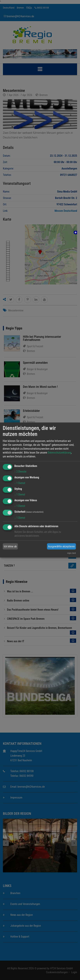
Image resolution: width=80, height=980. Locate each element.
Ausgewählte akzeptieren (61, 546)
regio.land (71, 553)
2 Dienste (20, 472)
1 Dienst (20, 483)
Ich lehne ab (10, 546)
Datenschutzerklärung (60, 453)
